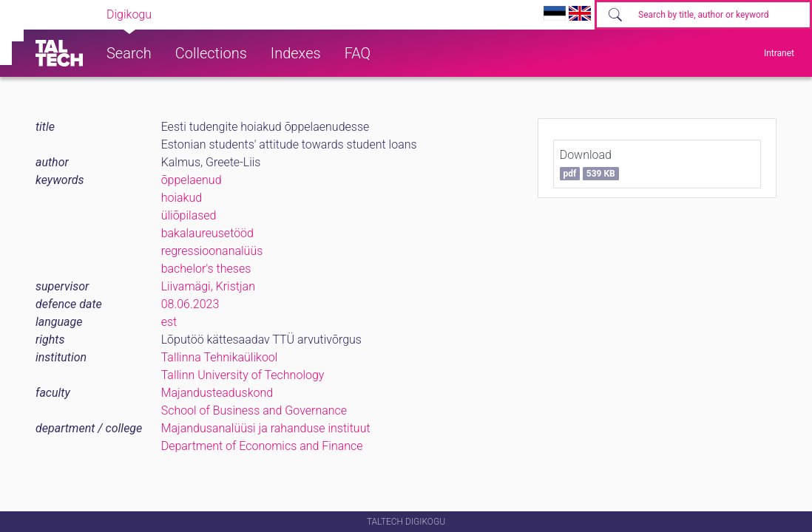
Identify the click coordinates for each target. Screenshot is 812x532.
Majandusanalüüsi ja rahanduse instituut (266, 428)
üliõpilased (189, 215)
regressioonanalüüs (212, 251)
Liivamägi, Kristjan (208, 286)
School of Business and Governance (254, 410)
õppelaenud (192, 180)
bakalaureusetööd (207, 233)
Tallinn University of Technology (243, 375)
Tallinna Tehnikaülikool (220, 357)
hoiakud (182, 198)
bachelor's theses (206, 269)
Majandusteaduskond (217, 393)
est (169, 322)
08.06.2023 (190, 304)
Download (589, 164)
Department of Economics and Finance (262, 446)
